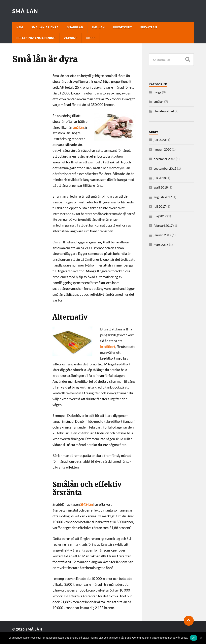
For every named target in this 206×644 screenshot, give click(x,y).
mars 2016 (161, 245)
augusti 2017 (163, 197)
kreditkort (108, 347)
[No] (201, 638)
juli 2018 (160, 178)
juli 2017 (160, 206)
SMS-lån (98, 27)
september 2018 (165, 168)
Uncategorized (164, 111)
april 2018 (161, 187)
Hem (20, 27)
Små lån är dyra (45, 27)
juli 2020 (160, 140)
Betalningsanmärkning (36, 38)
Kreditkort (123, 27)
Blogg (91, 38)
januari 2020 (162, 149)
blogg (158, 92)
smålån (159, 101)
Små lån (25, 11)
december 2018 (164, 159)
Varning (71, 38)
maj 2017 (160, 216)
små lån (78, 127)
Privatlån (149, 27)
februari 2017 (163, 225)
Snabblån (75, 27)
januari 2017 (162, 235)
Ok (194, 638)
